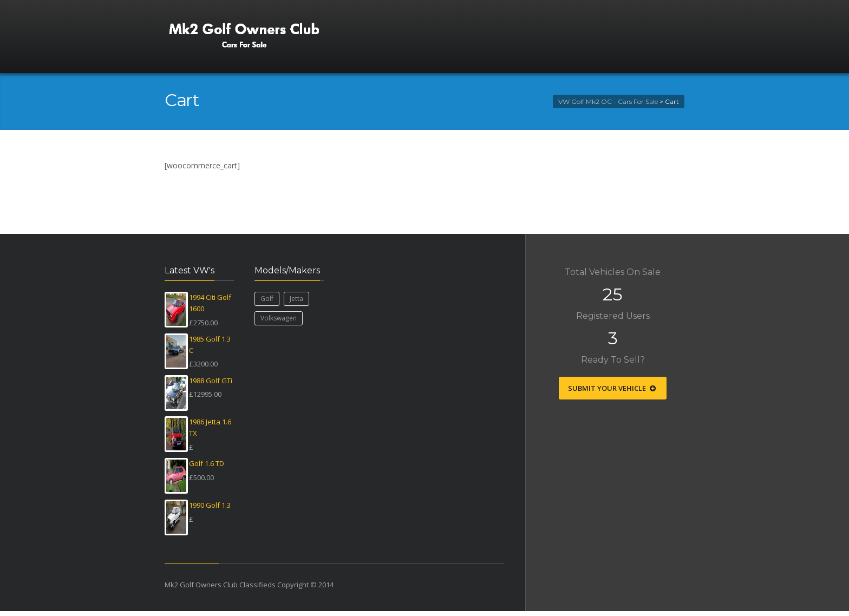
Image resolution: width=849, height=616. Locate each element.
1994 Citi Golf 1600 (210, 303)
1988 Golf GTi (211, 381)
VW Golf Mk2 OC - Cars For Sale (608, 101)
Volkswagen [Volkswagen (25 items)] (279, 318)
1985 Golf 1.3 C (210, 345)
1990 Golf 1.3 (210, 505)
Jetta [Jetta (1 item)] (296, 299)
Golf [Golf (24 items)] (267, 299)
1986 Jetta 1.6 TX (210, 427)
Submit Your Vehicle (613, 388)
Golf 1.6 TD (207, 463)
